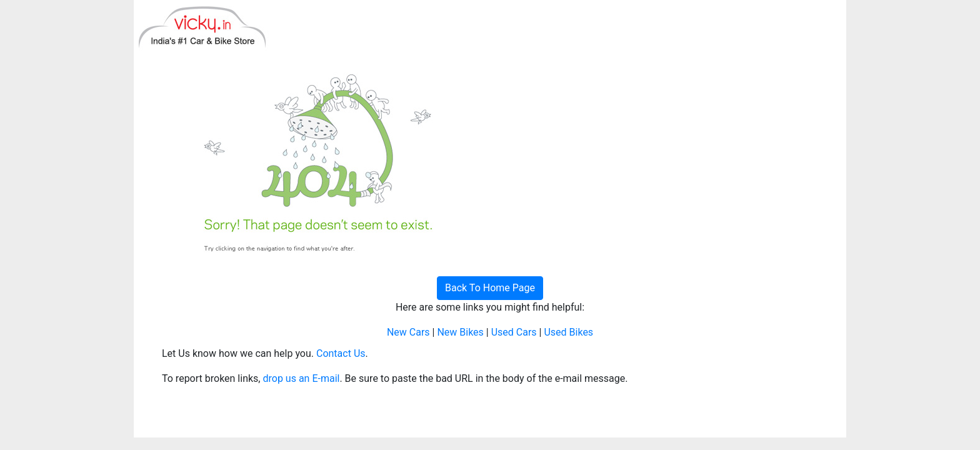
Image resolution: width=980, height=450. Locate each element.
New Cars (408, 332)
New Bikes (460, 332)
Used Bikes (568, 332)
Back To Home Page (490, 288)
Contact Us (341, 353)
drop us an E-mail (301, 378)
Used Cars (514, 332)
